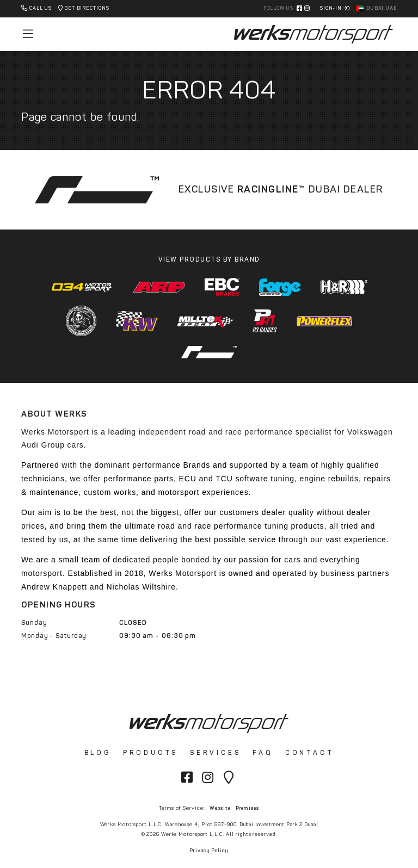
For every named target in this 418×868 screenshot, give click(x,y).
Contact (310, 753)
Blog (98, 753)
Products (150, 753)
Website (220, 808)
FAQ (263, 753)
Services (215, 753)
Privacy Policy (209, 850)
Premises (247, 808)
